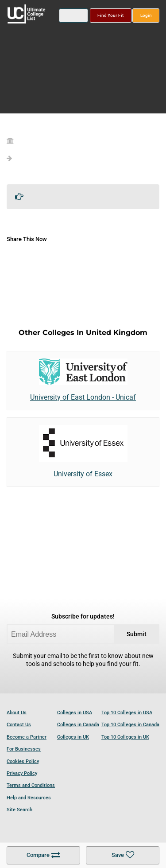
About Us (17, 713)
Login (146, 15)
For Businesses (24, 749)
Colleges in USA (75, 713)
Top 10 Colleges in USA (127, 713)
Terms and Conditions (31, 785)
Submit (137, 634)
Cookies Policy (23, 761)
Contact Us (19, 725)
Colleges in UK (73, 737)
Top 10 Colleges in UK (125, 737)
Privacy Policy (22, 773)
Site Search (19, 810)
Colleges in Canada (78, 725)
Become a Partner (27, 737)
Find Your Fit (110, 15)
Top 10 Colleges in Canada (130, 725)
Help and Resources (29, 798)
